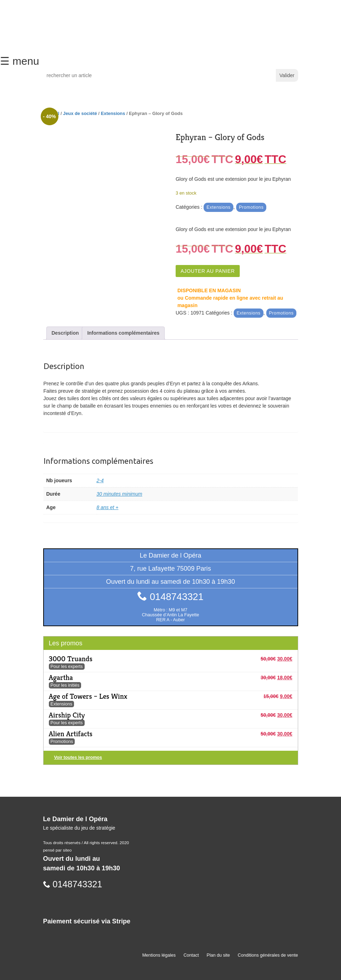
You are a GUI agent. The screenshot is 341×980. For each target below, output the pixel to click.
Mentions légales (159, 955)
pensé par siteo (58, 850)
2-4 (100, 480)
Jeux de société (80, 113)
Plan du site (218, 955)
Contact (191, 955)
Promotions (251, 207)
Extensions (113, 113)
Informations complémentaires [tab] (123, 333)
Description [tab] (65, 333)
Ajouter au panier (208, 271)
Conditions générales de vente (268, 955)
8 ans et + (108, 507)
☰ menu (19, 61)
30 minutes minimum (120, 494)
